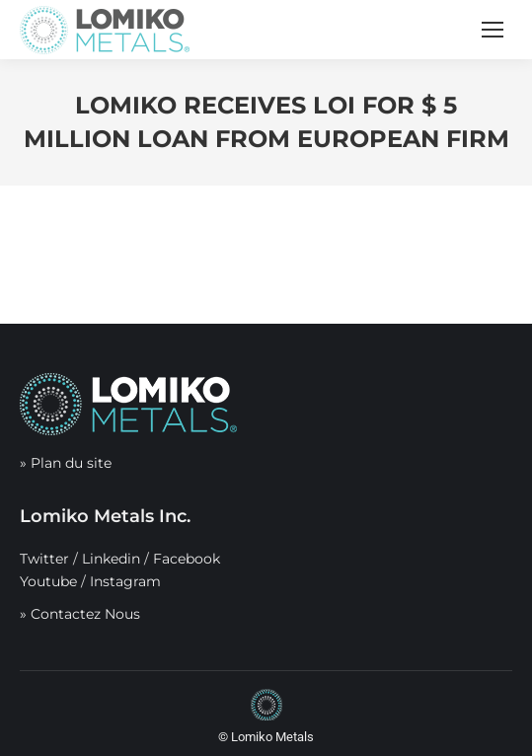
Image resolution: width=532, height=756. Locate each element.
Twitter (44, 559)
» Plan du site (66, 463)
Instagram (125, 581)
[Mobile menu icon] (493, 30)
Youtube (48, 581)
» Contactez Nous (80, 614)
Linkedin (111, 559)
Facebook (187, 559)
